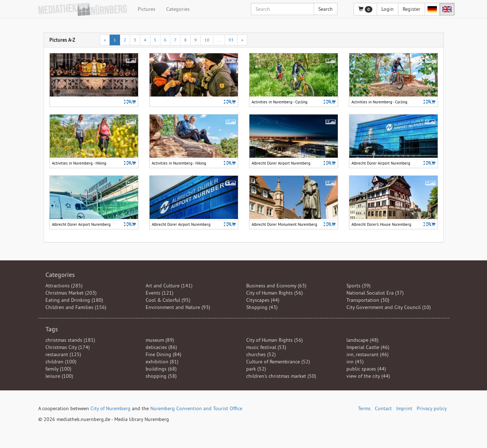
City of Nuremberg (110, 408)
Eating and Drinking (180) (74, 300)
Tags (52, 329)
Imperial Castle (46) (368, 347)
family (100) (58, 369)
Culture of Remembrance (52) (278, 362)
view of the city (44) (368, 376)
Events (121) (160, 293)
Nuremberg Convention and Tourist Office (196, 408)
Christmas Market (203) (71, 293)
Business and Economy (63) (276, 286)
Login (388, 9)
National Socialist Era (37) (375, 293)
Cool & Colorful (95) (168, 300)
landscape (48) (362, 340)
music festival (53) (266, 347)
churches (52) (261, 354)
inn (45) (355, 362)
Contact (383, 408)
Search (326, 9)
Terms (364, 408)
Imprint (404, 408)
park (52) (256, 369)
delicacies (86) (161, 347)
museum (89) (160, 340)
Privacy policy (432, 408)
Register (411, 9)
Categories (178, 9)
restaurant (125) (63, 354)
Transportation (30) (368, 300)
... (219, 40)
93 (231, 40)
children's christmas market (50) (281, 376)
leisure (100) (59, 376)
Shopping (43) (262, 307)
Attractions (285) (64, 286)
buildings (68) (161, 369)
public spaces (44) (366, 369)
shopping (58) (161, 376)
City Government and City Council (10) (389, 307)
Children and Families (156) (76, 307)
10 (207, 40)
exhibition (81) (162, 362)
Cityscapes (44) (263, 300)
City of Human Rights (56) (275, 293)
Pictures (147, 9)
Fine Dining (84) (163, 354)
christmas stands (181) (70, 340)
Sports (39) (358, 286)
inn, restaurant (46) (368, 354)
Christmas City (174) (68, 347)
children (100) (61, 362)
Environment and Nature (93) (178, 307)
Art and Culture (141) (169, 286)
